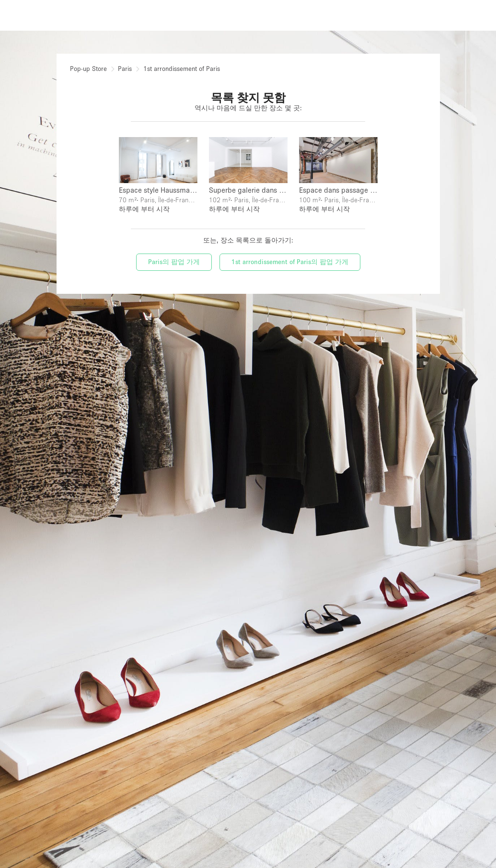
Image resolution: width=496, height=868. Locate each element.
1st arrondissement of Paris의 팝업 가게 (290, 262)
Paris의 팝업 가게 (174, 262)
